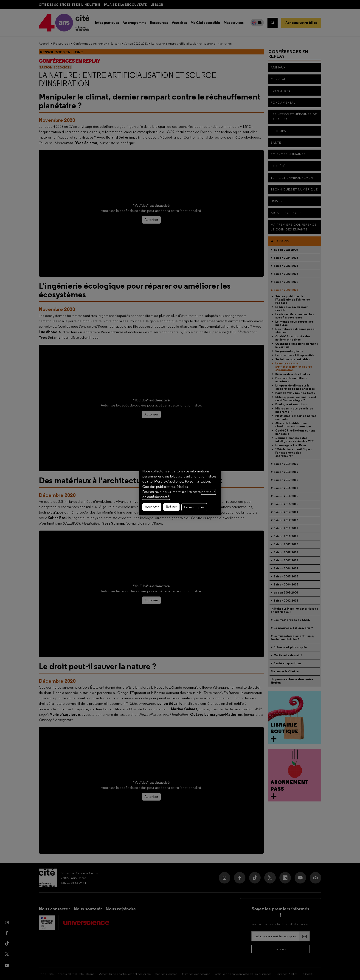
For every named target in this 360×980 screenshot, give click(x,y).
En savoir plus (194, 507)
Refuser (172, 507)
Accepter (152, 507)
